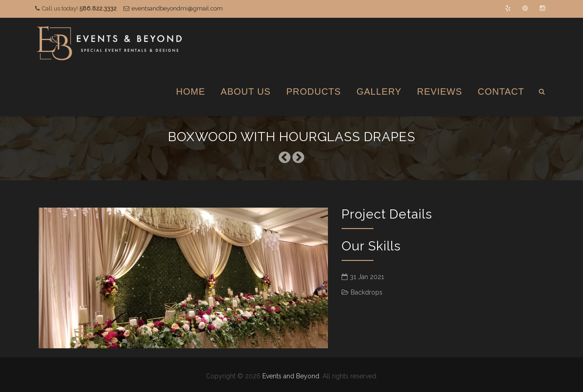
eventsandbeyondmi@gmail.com (177, 8)
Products (313, 92)
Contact (501, 92)
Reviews (440, 92)
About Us (246, 92)
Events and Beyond (291, 376)
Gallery (379, 92)
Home (191, 92)
